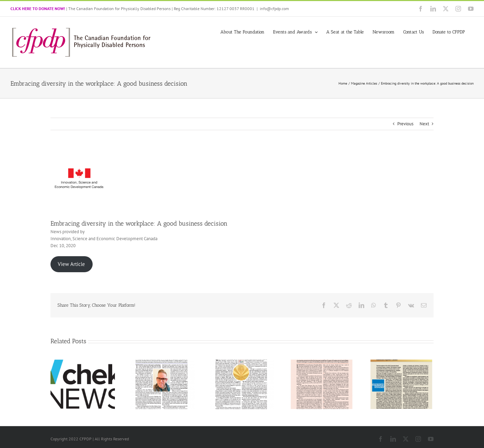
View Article (71, 264)
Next (424, 124)
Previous (405, 124)
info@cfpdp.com (274, 9)
